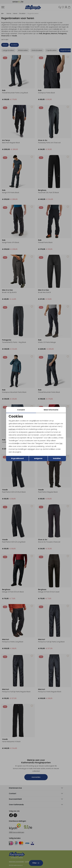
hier (61, 443)
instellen (57, 458)
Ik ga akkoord (17, 458)
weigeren (38, 458)
